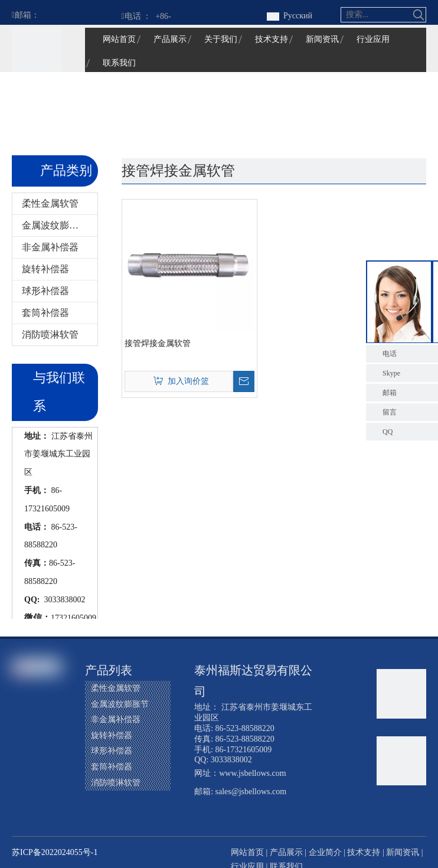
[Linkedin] (22, 743)
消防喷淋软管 (50, 335)
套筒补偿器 (45, 313)
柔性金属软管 (50, 203)
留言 (390, 412)
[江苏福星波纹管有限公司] (37, 53)
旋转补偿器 (45, 269)
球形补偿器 (45, 291)
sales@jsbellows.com (251, 792)
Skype (391, 373)
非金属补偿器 (50, 247)
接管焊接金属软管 (158, 343)
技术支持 (364, 852)
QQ (388, 432)
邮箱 (390, 393)
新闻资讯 (403, 852)
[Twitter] (44, 743)
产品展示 (286, 852)
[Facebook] (22, 723)
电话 (390, 354)
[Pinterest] (22, 783)
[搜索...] (377, 15)
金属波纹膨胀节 (55, 225)
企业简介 (325, 852)
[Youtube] (22, 763)
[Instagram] (44, 763)
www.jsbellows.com (252, 773)
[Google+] (44, 723)
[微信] (44, 783)
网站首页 (247, 852)
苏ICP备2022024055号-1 (55, 852)
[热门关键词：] (419, 15)
